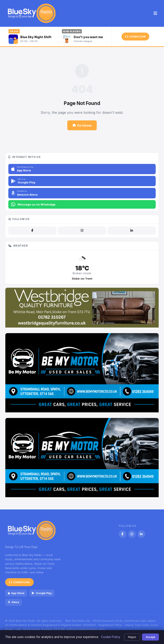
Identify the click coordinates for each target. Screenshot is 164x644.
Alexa (13, 602)
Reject (132, 637)
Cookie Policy (111, 637)
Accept (151, 637)
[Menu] (155, 13)
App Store (16, 593)
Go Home (82, 125)
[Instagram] (82, 231)
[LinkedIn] (132, 231)
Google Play (42, 593)
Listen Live (135, 36)
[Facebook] (32, 231)
